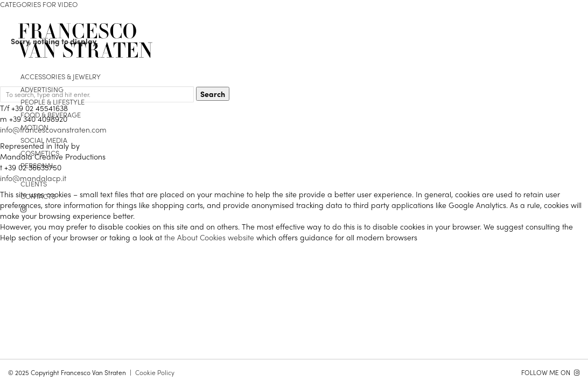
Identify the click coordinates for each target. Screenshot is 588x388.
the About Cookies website (209, 237)
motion (34, 127)
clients (34, 183)
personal (37, 165)
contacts (38, 196)
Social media (44, 140)
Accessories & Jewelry (61, 76)
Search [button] (213, 94)
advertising (42, 89)
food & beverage (51, 115)
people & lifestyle (52, 102)
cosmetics (40, 153)
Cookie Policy (155, 372)
